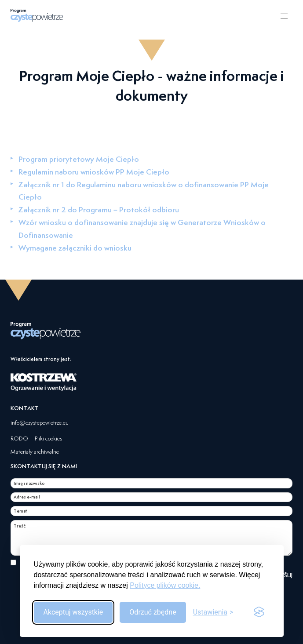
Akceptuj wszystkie (73, 612)
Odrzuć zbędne (153, 612)
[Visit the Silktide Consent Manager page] (259, 612)
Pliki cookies (48, 438)
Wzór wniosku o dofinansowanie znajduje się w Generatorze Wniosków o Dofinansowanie (142, 229)
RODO (19, 438)
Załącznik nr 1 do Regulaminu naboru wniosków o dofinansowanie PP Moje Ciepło (144, 191)
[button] (284, 16)
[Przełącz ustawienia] (213, 612)
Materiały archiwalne (35, 452)
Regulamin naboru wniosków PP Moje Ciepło (94, 172)
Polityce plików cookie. (165, 585)
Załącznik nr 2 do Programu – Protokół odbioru (99, 209)
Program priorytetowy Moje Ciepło (79, 159)
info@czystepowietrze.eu (40, 423)
